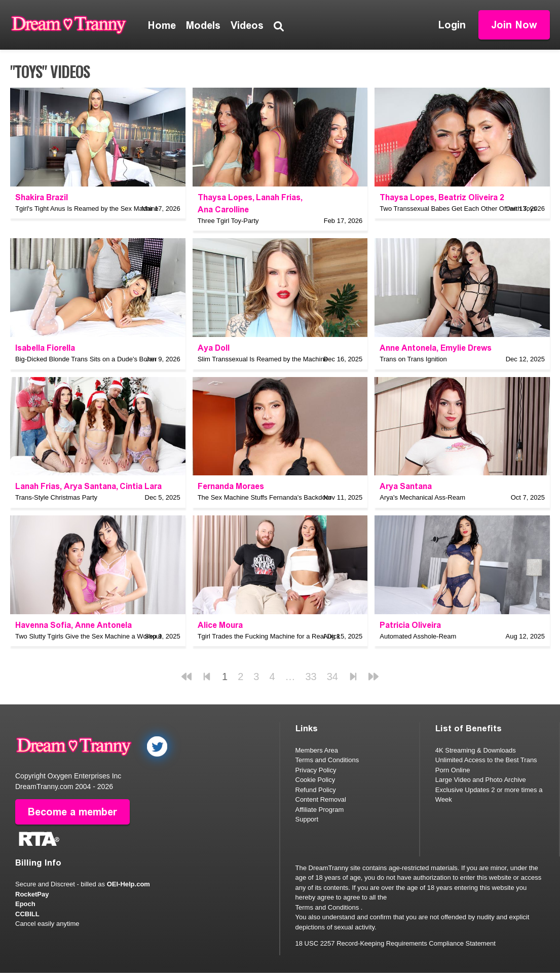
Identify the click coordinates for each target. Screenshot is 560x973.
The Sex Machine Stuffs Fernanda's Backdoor (265, 497)
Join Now (514, 25)
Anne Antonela (408, 348)
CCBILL (27, 914)
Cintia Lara (141, 486)
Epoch (25, 904)
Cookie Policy (315, 780)
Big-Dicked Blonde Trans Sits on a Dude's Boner (86, 359)
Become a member (72, 812)
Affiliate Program (320, 810)
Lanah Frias (278, 197)
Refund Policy (316, 790)
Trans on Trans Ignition (413, 359)
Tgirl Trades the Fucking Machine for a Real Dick (269, 636)
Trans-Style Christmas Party (56, 497)
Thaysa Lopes (225, 197)
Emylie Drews (466, 348)
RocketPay (32, 894)
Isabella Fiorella (45, 348)
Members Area (317, 750)
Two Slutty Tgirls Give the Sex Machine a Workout (88, 636)
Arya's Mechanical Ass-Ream (422, 497)
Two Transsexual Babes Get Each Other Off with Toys (458, 209)
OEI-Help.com (128, 884)
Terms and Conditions (327, 760)
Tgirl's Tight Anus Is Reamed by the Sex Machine (87, 209)
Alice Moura (220, 625)
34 (332, 677)
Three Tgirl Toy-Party (228, 221)
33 (311, 677)
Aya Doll (214, 348)
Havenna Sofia (43, 625)
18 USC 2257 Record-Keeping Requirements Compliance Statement (396, 943)
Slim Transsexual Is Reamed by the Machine (263, 359)
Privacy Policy (316, 770)
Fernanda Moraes (231, 486)
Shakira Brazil (42, 197)
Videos (247, 25)
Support (307, 819)
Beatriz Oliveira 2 (471, 197)
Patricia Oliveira (410, 625)
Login (452, 25)
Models (203, 25)
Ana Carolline (223, 210)
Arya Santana (90, 486)
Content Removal (321, 799)
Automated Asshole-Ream (418, 636)
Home (162, 25)
